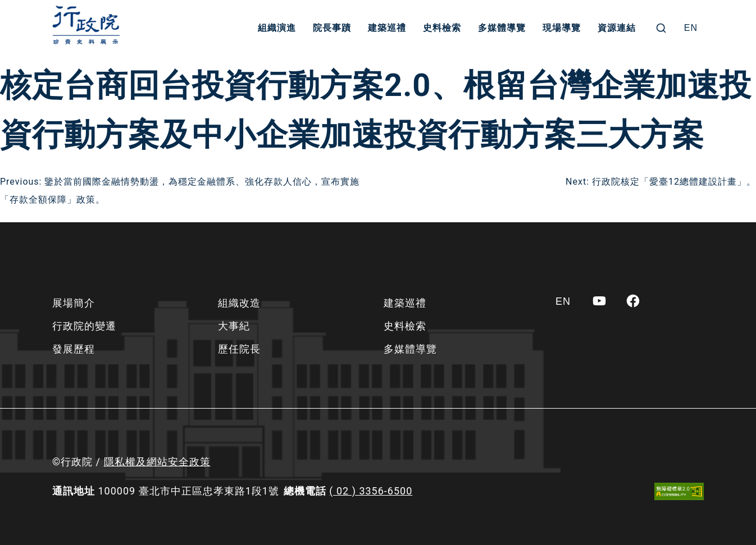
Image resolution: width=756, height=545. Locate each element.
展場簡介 (74, 303)
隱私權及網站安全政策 (157, 462)
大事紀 (234, 326)
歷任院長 (239, 349)
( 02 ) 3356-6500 (371, 491)
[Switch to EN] (691, 28)
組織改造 (239, 303)
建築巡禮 (387, 28)
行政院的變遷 (84, 326)
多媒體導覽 (502, 28)
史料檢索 (442, 28)
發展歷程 (74, 349)
